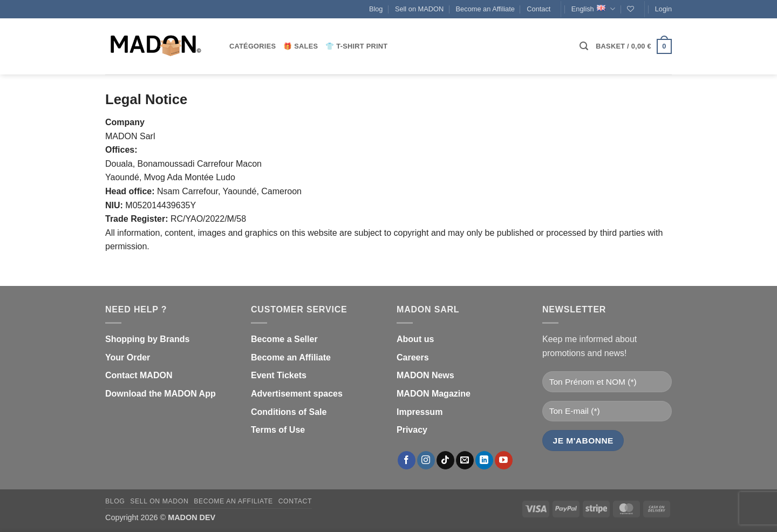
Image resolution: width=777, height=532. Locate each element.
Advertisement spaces (297, 394)
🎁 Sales (301, 46)
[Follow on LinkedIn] (484, 460)
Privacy (412, 430)
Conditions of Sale (289, 412)
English (593, 9)
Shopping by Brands (147, 339)
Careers (413, 357)
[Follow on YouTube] (504, 460)
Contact (539, 9)
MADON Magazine (434, 394)
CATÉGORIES (253, 46)
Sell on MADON (419, 9)
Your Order (128, 357)
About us (415, 339)
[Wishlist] (631, 9)
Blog (376, 9)
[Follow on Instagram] (426, 460)
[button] (663, 9)
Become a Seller (284, 339)
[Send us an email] (465, 460)
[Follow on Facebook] (407, 460)
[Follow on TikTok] (445, 460)
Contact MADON (139, 375)
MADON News (425, 375)
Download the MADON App (161, 394)
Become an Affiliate (485, 9)
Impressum (420, 412)
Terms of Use (278, 430)
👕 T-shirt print (356, 46)
